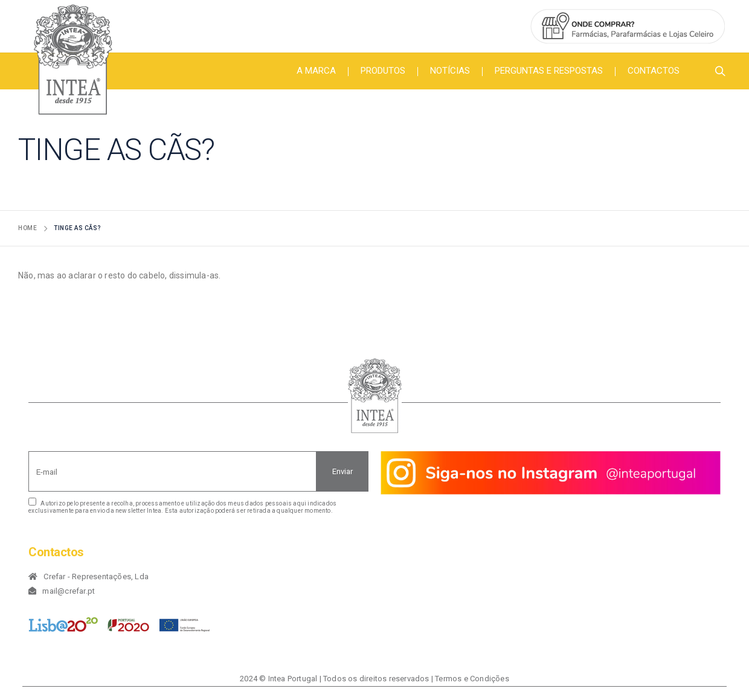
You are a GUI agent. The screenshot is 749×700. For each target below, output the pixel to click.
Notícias (450, 71)
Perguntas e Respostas (549, 71)
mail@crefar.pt (69, 591)
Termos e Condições (472, 679)
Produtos (383, 71)
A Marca (316, 71)
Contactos (654, 71)
